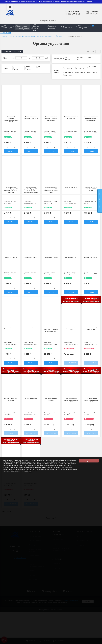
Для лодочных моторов (52, 27)
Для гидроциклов (67, 27)
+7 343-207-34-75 (73, 11)
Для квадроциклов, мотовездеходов (22, 27)
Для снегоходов (8, 27)
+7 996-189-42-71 (73, 14)
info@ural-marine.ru (48, 21)
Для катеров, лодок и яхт (37, 28)
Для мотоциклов (82, 27)
